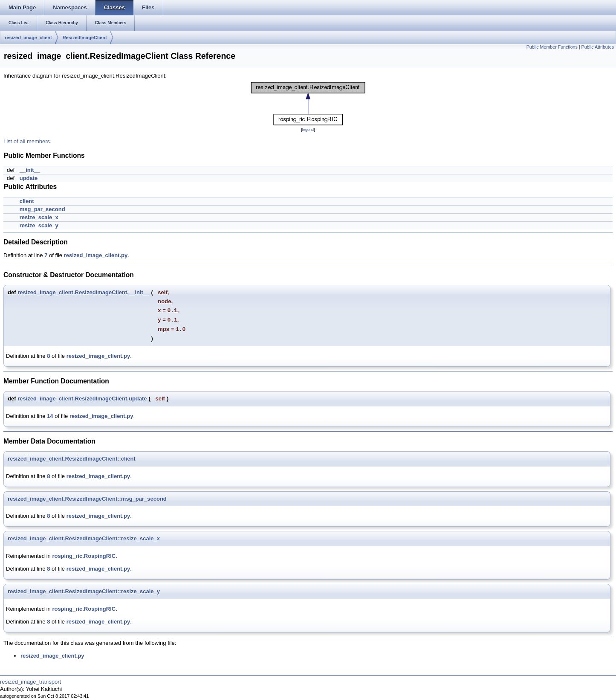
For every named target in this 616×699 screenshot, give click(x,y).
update (29, 178)
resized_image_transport (30, 682)
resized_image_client (28, 38)
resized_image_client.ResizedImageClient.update (82, 399)
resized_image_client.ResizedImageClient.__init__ (83, 292)
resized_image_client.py (96, 255)
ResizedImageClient (85, 38)
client (27, 201)
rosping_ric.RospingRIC (84, 556)
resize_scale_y (39, 225)
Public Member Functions (552, 47)
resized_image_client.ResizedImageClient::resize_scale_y (84, 591)
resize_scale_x (39, 217)
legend (308, 130)
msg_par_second (42, 209)
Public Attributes (598, 47)
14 (50, 416)
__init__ (30, 170)
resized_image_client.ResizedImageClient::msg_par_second (87, 499)
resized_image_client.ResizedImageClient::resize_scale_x (84, 538)
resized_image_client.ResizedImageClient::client (72, 459)
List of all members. (27, 141)
